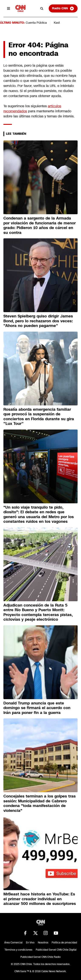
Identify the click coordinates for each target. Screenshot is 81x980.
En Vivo (30, 943)
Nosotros (43, 943)
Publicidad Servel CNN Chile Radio (40, 957)
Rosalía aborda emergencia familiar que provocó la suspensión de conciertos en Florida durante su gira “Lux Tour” (39, 417)
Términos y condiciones (18, 950)
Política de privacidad (64, 943)
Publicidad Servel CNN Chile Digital (56, 950)
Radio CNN (63, 8)
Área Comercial (13, 943)
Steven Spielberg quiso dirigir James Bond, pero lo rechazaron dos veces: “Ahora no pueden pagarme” (38, 321)
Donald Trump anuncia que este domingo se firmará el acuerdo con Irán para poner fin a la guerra (37, 708)
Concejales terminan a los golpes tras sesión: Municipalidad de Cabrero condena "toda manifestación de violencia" (40, 803)
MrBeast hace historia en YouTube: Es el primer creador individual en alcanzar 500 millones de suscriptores (40, 899)
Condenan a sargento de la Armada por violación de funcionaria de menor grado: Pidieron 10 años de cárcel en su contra (40, 225)
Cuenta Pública (36, 23)
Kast (57, 23)
